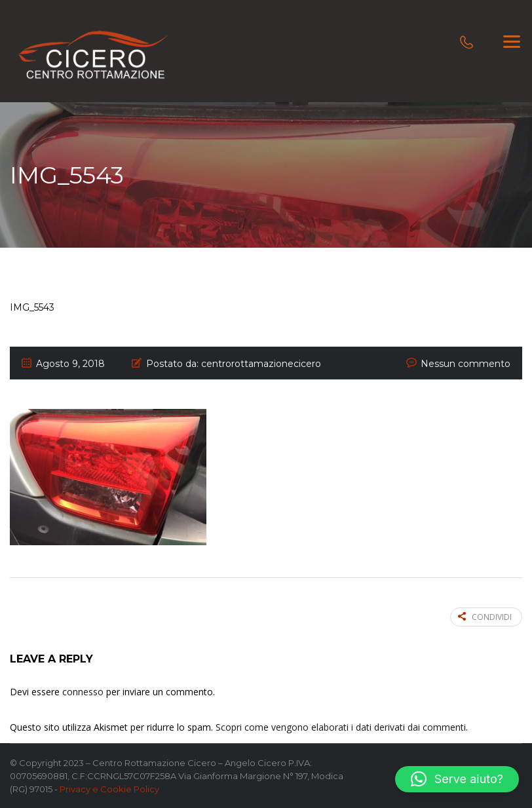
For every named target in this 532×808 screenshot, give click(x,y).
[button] (457, 779)
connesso (83, 692)
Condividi (485, 617)
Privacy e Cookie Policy (109, 789)
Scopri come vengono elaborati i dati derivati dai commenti (341, 727)
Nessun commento (465, 364)
